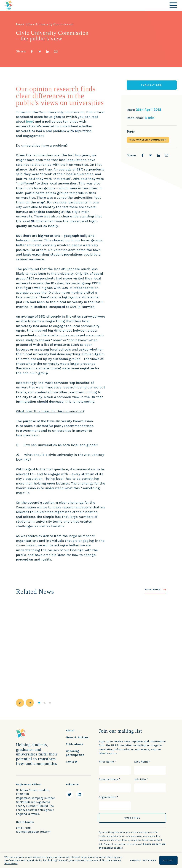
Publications (75, 744)
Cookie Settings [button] (143, 860)
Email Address (110, 779)
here (30, 122)
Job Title (141, 779)
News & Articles (77, 737)
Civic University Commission (148, 140)
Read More (11, 863)
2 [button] (44, 703)
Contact (72, 762)
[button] (20, 703)
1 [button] (39, 703)
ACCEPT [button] (168, 860)
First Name (107, 762)
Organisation (109, 797)
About (70, 730)
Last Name (142, 762)
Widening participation (75, 753)
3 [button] (50, 703)
